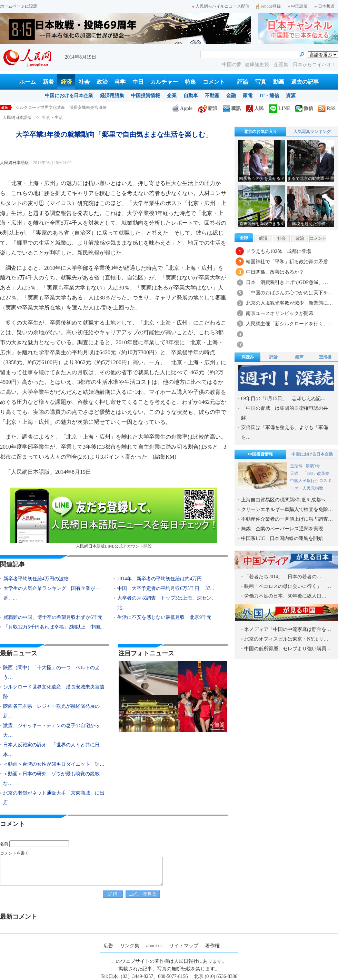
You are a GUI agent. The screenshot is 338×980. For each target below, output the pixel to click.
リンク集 (130, 946)
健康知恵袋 (258, 65)
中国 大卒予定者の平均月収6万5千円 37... (166, 588)
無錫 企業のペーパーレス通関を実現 (282, 529)
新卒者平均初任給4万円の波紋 (36, 579)
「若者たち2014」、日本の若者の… (283, 577)
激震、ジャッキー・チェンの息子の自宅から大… (51, 730)
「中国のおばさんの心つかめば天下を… (289, 293)
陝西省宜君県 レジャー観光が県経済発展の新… (51, 711)
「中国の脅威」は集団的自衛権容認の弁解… (285, 413)
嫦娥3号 (313, 466)
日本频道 (325, 6)
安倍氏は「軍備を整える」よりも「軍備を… (285, 432)
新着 (48, 82)
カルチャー (164, 82)
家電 (248, 96)
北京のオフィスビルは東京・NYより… (286, 639)
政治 (102, 82)
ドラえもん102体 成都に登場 (279, 251)
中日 (138, 82)
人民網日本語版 (17, 118)
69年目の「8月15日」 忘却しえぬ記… (283, 399)
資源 (291, 96)
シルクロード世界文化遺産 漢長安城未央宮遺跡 (54, 692)
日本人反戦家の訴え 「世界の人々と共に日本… (51, 750)
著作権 (212, 946)
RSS (327, 108)
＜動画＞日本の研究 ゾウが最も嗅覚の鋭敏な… (51, 779)
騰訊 (232, 108)
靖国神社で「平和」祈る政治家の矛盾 (287, 262)
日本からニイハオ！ (315, 65)
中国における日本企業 (69, 96)
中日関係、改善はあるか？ (275, 272)
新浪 (208, 108)
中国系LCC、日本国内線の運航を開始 (282, 538)
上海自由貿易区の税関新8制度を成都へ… (286, 500)
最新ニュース (19, 653)
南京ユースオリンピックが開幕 (280, 313)
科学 (120, 82)
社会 (84, 82)
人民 (255, 108)
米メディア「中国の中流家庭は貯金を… (288, 629)
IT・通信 (269, 96)
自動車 (191, 96)
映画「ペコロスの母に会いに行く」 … (288, 586)
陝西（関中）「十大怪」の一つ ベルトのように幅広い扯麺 (71, 108)
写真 (261, 82)
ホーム (28, 82)
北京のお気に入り (260, 132)
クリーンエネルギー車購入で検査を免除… (287, 509)
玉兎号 (296, 466)
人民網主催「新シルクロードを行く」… (289, 324)
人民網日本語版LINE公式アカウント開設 (114, 518)
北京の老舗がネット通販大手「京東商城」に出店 (54, 798)
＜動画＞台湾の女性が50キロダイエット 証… (54, 764)
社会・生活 (52, 118)
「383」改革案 (316, 473)
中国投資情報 (146, 96)
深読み (248, 357)
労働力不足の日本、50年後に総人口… (285, 596)
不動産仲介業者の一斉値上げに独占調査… (287, 519)
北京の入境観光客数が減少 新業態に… (289, 303)
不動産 (212, 96)
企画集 (282, 65)
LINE (280, 108)
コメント (214, 82)
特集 (190, 82)
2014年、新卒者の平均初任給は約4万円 (160, 579)
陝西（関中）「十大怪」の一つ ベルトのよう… (51, 672)
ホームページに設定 (19, 6)
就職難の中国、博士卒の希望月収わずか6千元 (53, 617)
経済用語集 (112, 96)
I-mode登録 (269, 6)
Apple (182, 108)
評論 (243, 82)
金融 (231, 96)
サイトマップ (184, 946)
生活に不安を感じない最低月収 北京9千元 (164, 617)
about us (154, 946)
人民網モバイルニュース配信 (221, 6)
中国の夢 (232, 65)
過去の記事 (305, 82)
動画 (279, 82)
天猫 (295, 473)
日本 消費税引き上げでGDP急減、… (287, 282)
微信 (304, 108)
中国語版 (298, 6)
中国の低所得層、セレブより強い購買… (288, 649)
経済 (66, 82)
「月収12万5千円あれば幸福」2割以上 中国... (54, 627)
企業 (172, 96)
